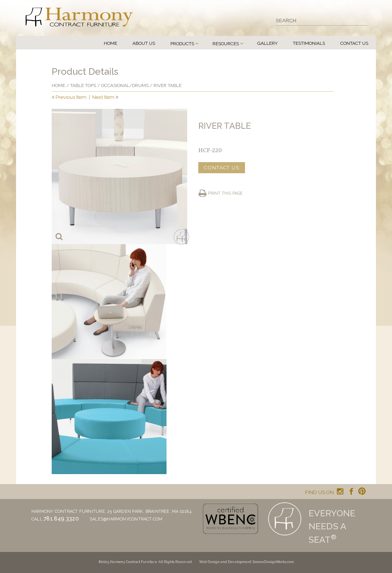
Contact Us (354, 43)
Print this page (225, 193)
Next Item (103, 97)
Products (182, 44)
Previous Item (71, 97)
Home (110, 43)
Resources (226, 44)
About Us (144, 43)
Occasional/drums (125, 85)
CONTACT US (222, 168)
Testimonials (309, 43)
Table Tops (83, 85)
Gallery (267, 43)
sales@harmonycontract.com (126, 519)
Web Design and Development (225, 562)
